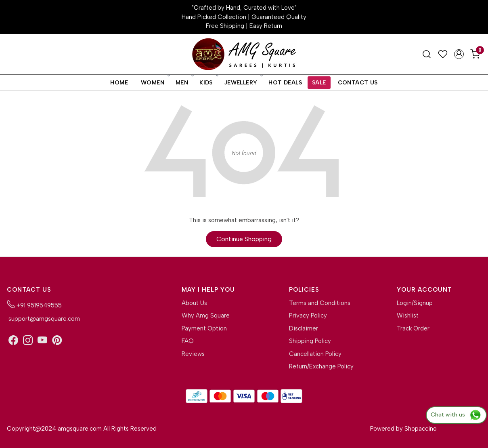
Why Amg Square (206, 315)
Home (119, 83)
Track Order (413, 328)
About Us (194, 303)
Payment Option (204, 328)
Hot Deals (285, 83)
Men (184, 83)
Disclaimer (304, 328)
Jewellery (243, 83)
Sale (319, 83)
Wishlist (408, 315)
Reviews (193, 354)
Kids (208, 83)
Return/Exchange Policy (321, 366)
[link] (427, 54)
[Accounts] (459, 54)
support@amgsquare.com (43, 319)
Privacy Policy (308, 315)
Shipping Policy (310, 341)
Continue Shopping (244, 239)
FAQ (188, 341)
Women (155, 83)
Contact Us (358, 83)
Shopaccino (421, 429)
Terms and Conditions (320, 303)
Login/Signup (415, 303)
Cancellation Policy (315, 354)
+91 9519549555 (34, 305)
